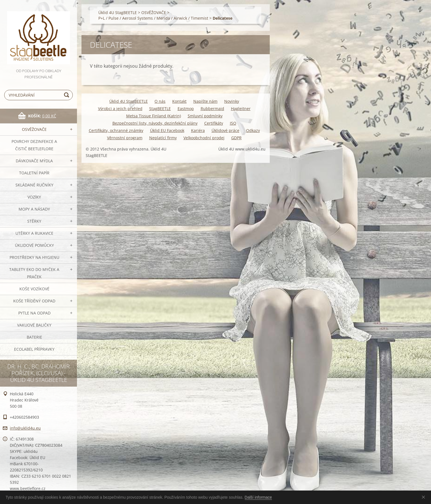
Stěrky (34, 221)
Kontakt (179, 101)
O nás (160, 101)
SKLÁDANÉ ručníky (34, 185)
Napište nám (205, 101)
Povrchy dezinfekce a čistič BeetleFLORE (34, 145)
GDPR (236, 138)
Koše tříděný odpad (34, 301)
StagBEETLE (160, 109)
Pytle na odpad (34, 313)
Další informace (258, 497)
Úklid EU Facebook (167, 130)
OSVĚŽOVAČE (34, 129)
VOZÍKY (34, 197)
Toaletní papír (34, 173)
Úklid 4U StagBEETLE (118, 12)
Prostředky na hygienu (34, 257)
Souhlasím (425, 497)
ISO (233, 123)
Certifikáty (214, 123)
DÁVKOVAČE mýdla (34, 161)
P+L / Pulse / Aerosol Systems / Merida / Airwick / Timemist (153, 18)
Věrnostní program (125, 138)
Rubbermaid (212, 109)
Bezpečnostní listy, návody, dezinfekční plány (155, 123)
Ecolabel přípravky (34, 349)
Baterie (34, 337)
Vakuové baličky (34, 325)
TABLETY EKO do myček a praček (34, 273)
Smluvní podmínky (205, 116)
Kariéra (198, 130)
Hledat (67, 95)
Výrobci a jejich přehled (120, 109)
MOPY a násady (34, 209)
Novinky (232, 101)
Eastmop (186, 109)
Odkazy (253, 130)
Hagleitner (241, 109)
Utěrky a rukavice (34, 233)
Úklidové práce (225, 130)
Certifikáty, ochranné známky (116, 130)
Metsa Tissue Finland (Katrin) (154, 116)
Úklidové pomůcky (34, 245)
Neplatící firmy (163, 138)
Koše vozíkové (34, 289)
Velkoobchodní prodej (204, 138)
